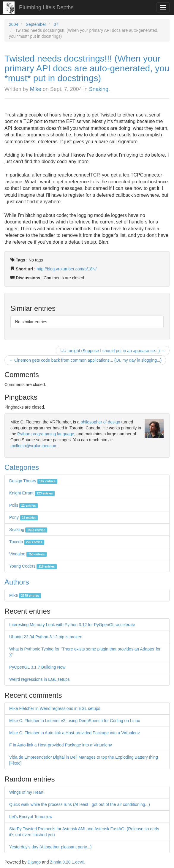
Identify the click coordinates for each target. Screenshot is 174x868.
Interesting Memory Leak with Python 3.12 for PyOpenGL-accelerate (72, 625)
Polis (23, 505)
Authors (17, 582)
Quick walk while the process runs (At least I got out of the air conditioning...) (80, 804)
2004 (14, 24)
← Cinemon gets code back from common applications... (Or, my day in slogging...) (85, 360)
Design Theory (33, 481)
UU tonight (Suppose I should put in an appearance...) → (113, 351)
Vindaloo (28, 554)
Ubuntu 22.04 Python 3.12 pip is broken (46, 637)
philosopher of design (101, 422)
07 (56, 24)
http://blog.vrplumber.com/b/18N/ (67, 269)
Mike (36, 89)
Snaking (99, 89)
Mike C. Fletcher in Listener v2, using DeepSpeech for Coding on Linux (75, 721)
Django (34, 862)
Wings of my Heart (26, 792)
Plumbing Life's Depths (46, 7)
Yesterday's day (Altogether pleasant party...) (50, 847)
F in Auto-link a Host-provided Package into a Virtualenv (61, 745)
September (36, 24)
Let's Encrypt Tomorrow (31, 817)
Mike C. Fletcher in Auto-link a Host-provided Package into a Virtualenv (74, 733)
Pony (24, 517)
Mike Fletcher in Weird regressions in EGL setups (55, 708)
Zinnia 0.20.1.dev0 (67, 862)
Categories (22, 467)
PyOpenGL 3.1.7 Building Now (37, 667)
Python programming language (46, 434)
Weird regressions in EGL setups (39, 679)
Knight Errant (32, 493)
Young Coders (33, 566)
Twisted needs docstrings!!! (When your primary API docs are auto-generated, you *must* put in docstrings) (87, 68)
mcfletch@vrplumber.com (34, 446)
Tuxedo (27, 542)
